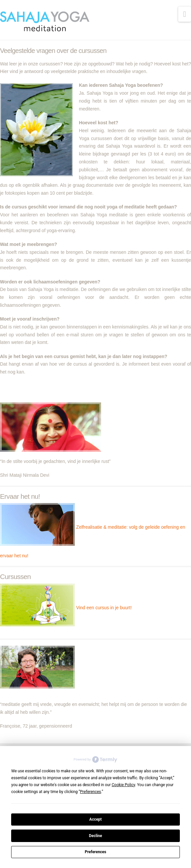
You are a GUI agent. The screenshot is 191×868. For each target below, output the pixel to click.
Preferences (95, 852)
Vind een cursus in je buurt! (104, 608)
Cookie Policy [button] (123, 785)
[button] (185, 14)
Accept (95, 819)
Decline (95, 836)
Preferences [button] (91, 792)
